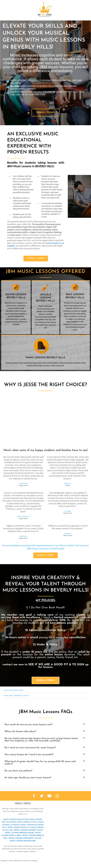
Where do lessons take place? (20, 731)
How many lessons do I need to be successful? (29, 755)
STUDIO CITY (19, 827)
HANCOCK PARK (16, 819)
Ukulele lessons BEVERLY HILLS (45, 298)
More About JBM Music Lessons (17, 696)
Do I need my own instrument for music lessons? (30, 748)
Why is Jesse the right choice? (45, 385)
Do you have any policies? (18, 771)
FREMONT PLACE (28, 830)
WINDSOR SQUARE (20, 833)
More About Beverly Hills (14, 690)
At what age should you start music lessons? (28, 778)
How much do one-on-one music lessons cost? (28, 725)
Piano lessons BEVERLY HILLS (45, 358)
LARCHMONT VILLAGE (25, 838)
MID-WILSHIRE (23, 841)
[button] (45, 690)
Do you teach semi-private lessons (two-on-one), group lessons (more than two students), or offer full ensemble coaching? (41, 740)
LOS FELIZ (28, 822)
